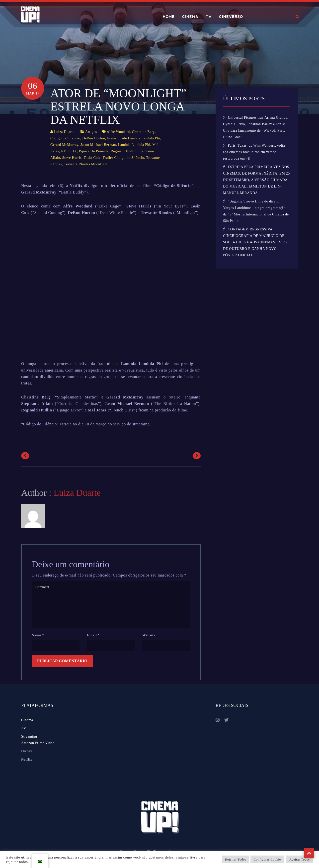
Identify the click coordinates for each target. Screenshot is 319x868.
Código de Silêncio (65, 138)
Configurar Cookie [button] (267, 859)
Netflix (27, 759)
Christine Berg (143, 132)
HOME (169, 17)
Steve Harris (72, 158)
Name (38, 635)
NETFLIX (69, 151)
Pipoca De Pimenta (94, 151)
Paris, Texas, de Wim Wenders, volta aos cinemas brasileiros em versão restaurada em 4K (254, 152)
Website (149, 635)
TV (209, 17)
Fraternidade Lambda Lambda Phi (134, 138)
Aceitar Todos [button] (300, 859)
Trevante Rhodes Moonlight (86, 164)
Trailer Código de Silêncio (123, 158)
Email (93, 635)
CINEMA (190, 17)
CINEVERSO (231, 17)
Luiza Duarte (64, 132)
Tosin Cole (92, 158)
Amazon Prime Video (38, 743)
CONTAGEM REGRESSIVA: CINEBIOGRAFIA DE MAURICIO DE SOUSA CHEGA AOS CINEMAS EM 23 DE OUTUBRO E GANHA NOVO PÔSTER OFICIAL (255, 242)
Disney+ (28, 751)
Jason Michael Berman (98, 145)
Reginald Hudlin (123, 151)
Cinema (27, 720)
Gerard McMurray (64, 145)
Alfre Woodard (118, 132)
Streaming (29, 736)
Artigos (91, 132)
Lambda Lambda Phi (134, 145)
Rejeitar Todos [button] (236, 859)
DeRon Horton (94, 138)
